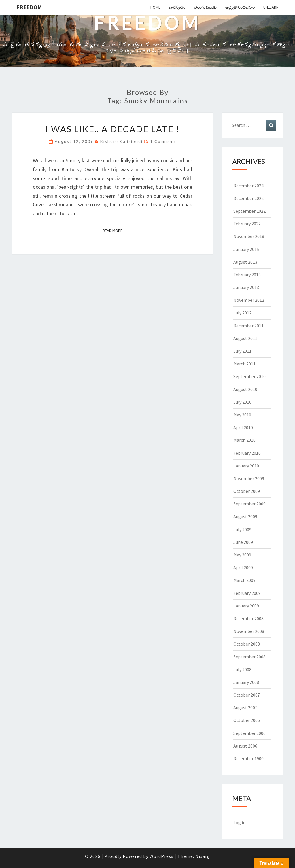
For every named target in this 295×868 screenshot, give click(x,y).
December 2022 (248, 198)
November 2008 (249, 631)
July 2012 (242, 313)
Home (155, 7)
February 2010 (247, 453)
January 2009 (246, 606)
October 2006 (247, 720)
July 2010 (242, 402)
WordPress (161, 856)
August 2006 (245, 746)
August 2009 (245, 516)
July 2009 (242, 529)
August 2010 (245, 389)
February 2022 (247, 224)
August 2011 (245, 338)
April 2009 (243, 567)
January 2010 (246, 466)
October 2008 (247, 644)
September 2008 (249, 657)
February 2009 (247, 593)
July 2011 (242, 351)
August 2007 (245, 707)
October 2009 (247, 491)
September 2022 (249, 211)
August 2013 (245, 262)
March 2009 (244, 580)
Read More (114, 230)
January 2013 (246, 287)
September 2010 (249, 376)
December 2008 (248, 618)
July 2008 (242, 669)
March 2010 (244, 440)
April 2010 (243, 427)
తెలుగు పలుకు (205, 7)
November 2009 (249, 478)
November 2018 (249, 236)
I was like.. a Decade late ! (112, 129)
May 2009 (242, 555)
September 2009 (249, 504)
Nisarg (203, 856)
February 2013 (247, 275)
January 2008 (246, 682)
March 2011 (244, 364)
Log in (239, 822)
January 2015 (246, 249)
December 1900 (248, 758)
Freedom (29, 7)
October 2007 (247, 695)
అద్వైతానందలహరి (240, 7)
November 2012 (249, 300)
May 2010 (242, 415)
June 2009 (243, 542)
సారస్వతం (177, 7)
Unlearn (271, 7)
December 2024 (248, 186)
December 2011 (248, 326)
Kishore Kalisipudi (121, 141)
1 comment (163, 141)
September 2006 (249, 733)
